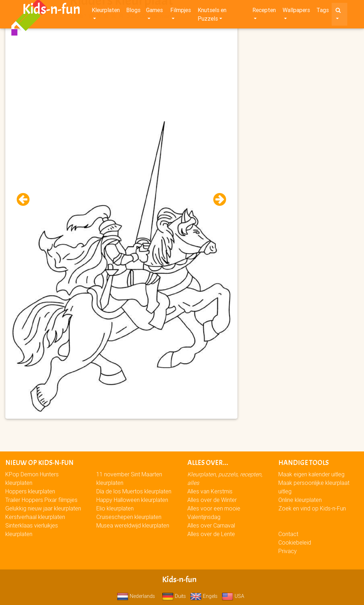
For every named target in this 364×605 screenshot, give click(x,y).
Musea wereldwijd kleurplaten (133, 525)
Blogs (133, 11)
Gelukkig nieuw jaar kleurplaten (43, 508)
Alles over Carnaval (211, 525)
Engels (204, 596)
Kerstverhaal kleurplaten (35, 517)
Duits (174, 596)
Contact (288, 534)
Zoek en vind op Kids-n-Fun (312, 508)
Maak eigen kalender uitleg (311, 474)
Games (154, 11)
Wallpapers (296, 11)
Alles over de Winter (212, 500)
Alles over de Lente (211, 534)
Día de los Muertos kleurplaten (134, 491)
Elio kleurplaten (115, 508)
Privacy (288, 551)
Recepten (264, 11)
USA (233, 596)
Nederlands (136, 596)
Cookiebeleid (295, 542)
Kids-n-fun (51, 11)
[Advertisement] (121, 71)
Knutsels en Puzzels (212, 16)
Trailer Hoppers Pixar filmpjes (41, 500)
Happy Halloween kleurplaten (132, 500)
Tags (323, 11)
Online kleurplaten (300, 500)
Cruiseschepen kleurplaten (129, 517)
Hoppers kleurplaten (30, 491)
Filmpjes (181, 11)
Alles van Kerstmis (210, 491)
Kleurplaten (106, 11)
